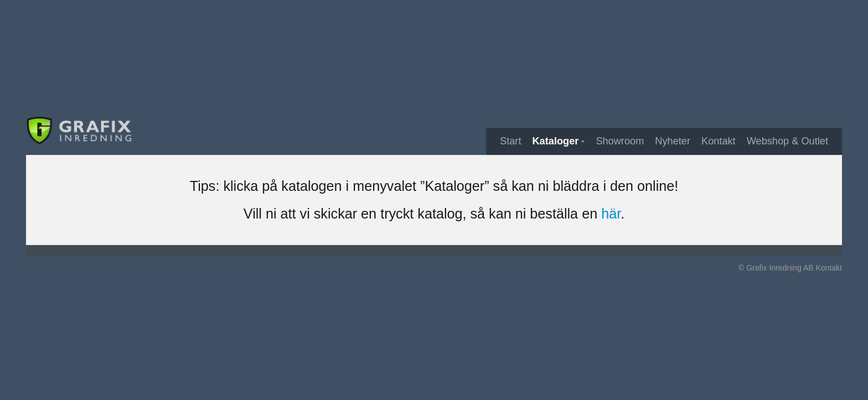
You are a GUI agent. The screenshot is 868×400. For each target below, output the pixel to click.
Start (510, 141)
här (611, 214)
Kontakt (719, 141)
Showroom (620, 141)
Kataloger (555, 141)
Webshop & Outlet (787, 141)
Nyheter (673, 141)
